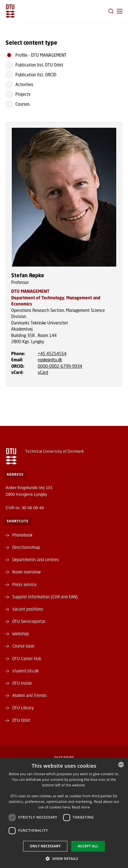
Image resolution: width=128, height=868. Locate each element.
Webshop (21, 634)
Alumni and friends (29, 695)
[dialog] (64, 813)
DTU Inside (22, 683)
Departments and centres (35, 559)
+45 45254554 (52, 354)
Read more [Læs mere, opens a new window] (81, 807)
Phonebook (22, 535)
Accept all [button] (88, 846)
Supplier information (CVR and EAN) (45, 597)
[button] (120, 11)
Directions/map (26, 547)
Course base (23, 646)
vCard (43, 372)
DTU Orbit (21, 720)
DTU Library (23, 708)
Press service (24, 584)
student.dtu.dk (25, 671)
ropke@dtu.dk (50, 360)
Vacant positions (28, 609)
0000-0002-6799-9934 (60, 366)
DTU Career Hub (27, 658)
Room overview (27, 572)
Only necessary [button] (45, 846)
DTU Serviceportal (29, 621)
